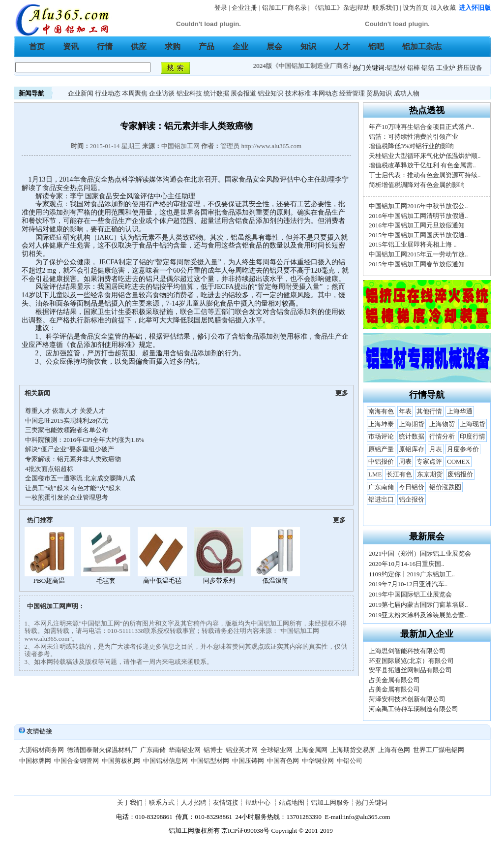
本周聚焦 (135, 93)
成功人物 (407, 93)
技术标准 (298, 93)
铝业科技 (189, 93)
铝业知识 (270, 93)
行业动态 (108, 93)
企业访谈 (162, 93)
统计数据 (216, 93)
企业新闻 (81, 93)
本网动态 (325, 93)
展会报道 (243, 93)
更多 (342, 393)
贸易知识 (379, 93)
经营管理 (352, 93)
